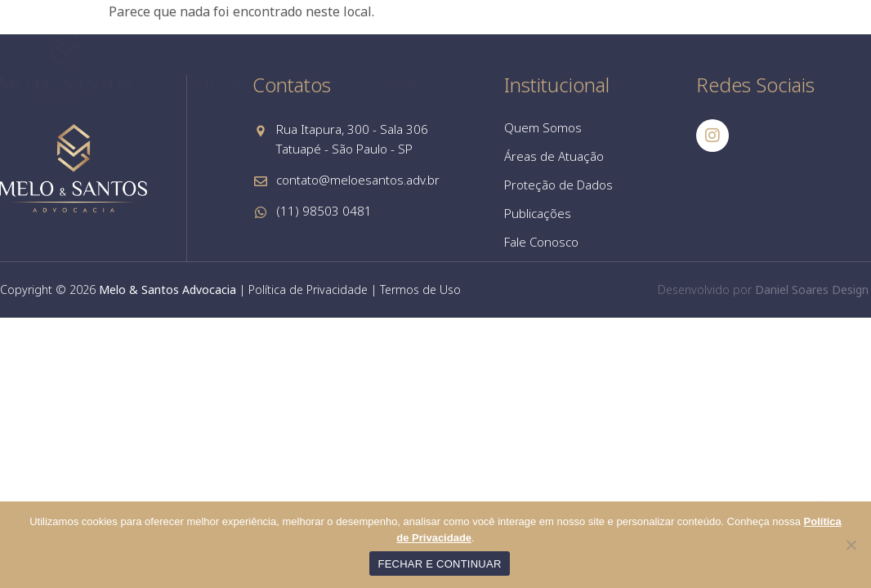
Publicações (706, 83)
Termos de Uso (420, 290)
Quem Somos (313, 83)
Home (223, 83)
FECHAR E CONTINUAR (439, 564)
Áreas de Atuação (438, 83)
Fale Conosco (814, 83)
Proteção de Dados (581, 83)
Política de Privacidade (308, 290)
